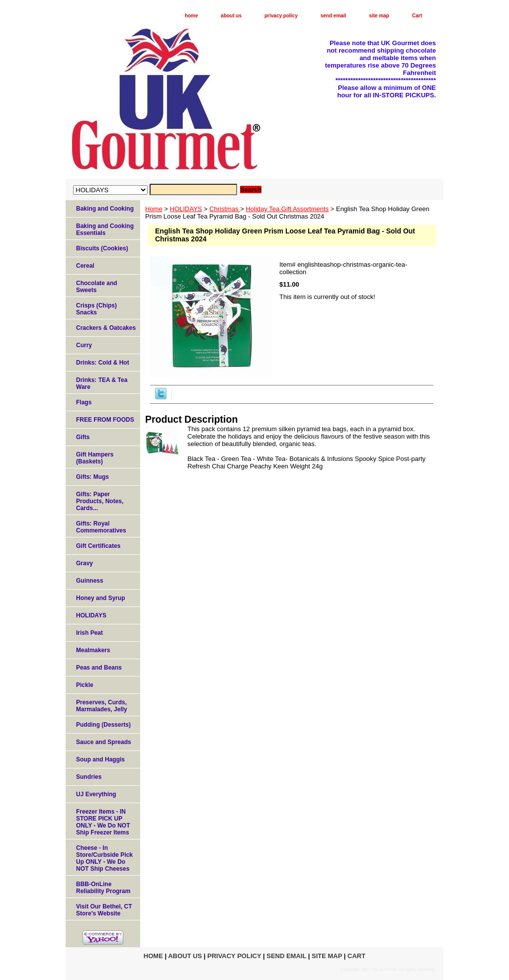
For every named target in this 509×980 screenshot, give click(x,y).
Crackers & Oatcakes (106, 328)
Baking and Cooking (105, 209)
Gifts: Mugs (92, 477)
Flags (84, 402)
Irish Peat (89, 633)
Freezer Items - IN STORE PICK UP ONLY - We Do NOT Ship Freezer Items (103, 822)
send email (334, 16)
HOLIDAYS (186, 209)
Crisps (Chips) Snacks (96, 309)
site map (379, 16)
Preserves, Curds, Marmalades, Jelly (102, 706)
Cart (417, 16)
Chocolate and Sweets (97, 287)
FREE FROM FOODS (105, 420)
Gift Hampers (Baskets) (95, 458)
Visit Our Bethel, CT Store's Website (104, 910)
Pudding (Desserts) (103, 725)
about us (231, 16)
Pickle (85, 685)
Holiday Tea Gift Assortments (287, 209)
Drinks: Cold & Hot (103, 363)
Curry (84, 345)
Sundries (89, 777)
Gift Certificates (98, 546)
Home (154, 209)
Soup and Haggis (100, 759)
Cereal (85, 266)
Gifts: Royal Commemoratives (101, 527)
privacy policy (281, 16)
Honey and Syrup (101, 598)
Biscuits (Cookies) (102, 248)
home (192, 16)
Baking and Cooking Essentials (105, 229)
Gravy (85, 563)
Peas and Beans (99, 668)
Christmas (225, 209)
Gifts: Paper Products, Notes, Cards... (100, 501)
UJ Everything (96, 794)
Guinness (90, 581)
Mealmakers (93, 650)
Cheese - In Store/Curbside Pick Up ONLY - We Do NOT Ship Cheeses (104, 858)
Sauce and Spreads (104, 742)
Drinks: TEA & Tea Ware (102, 383)
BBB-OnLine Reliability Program (103, 888)
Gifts (83, 437)
